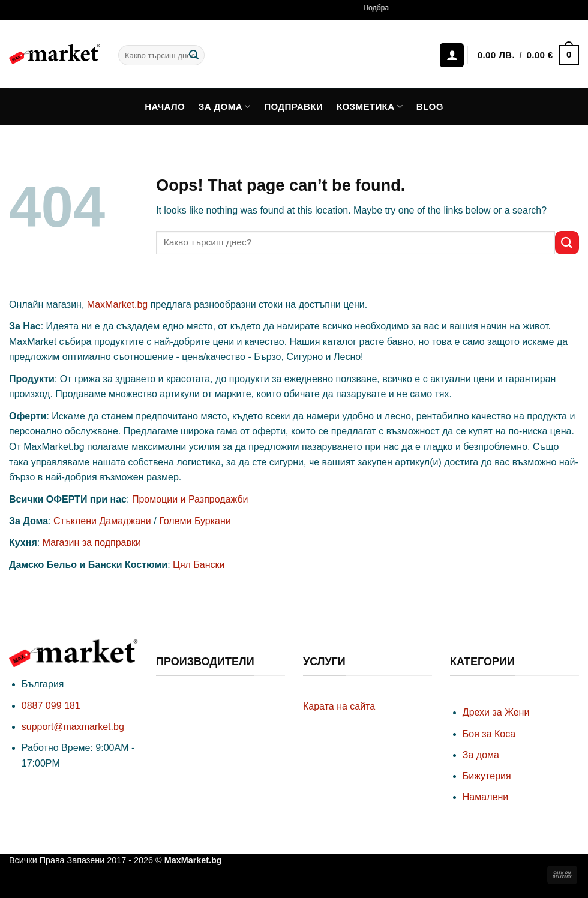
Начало (165, 106)
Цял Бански (199, 565)
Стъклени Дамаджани (102, 521)
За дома (225, 106)
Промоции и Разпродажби (190, 499)
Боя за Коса (489, 734)
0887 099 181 (51, 706)
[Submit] (194, 55)
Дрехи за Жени (496, 712)
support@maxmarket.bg (73, 727)
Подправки (293, 106)
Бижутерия (487, 776)
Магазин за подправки (92, 543)
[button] (528, 55)
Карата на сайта (339, 706)
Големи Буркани (195, 521)
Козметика (370, 106)
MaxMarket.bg (117, 304)
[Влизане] (452, 55)
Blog (430, 106)
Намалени (485, 797)
